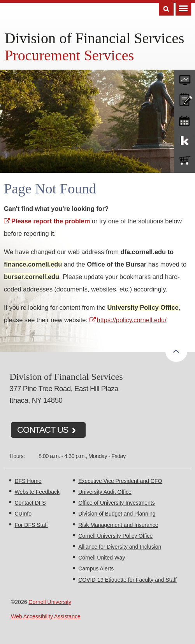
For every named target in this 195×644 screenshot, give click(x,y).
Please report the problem (51, 221)
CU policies (184, 99)
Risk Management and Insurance (118, 525)
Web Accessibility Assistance (46, 616)
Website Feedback (37, 492)
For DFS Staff (31, 525)
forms (184, 78)
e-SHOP (184, 161)
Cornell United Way (102, 558)
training (184, 119)
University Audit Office (105, 492)
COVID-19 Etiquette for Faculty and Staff (127, 580)
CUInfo (23, 514)
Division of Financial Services (94, 38)
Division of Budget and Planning (117, 514)
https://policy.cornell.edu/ (132, 320)
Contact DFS (30, 503)
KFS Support (184, 140)
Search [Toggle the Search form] (166, 9)
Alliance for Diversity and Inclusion (120, 547)
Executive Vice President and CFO (120, 481)
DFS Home (28, 481)
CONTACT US (43, 430)
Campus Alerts (96, 569)
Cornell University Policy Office (115, 536)
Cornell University (50, 602)
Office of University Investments (117, 503)
